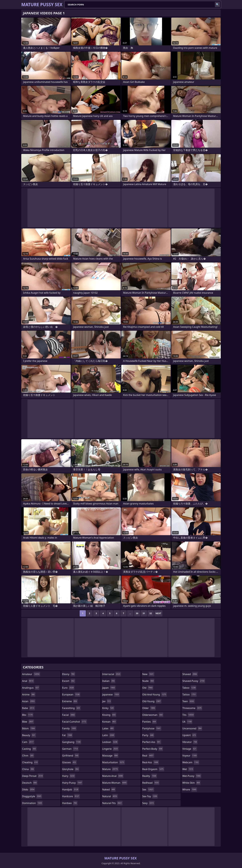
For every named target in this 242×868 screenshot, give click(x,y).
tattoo (189, 694)
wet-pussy (192, 776)
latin (108, 735)
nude (148, 681)
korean (109, 722)
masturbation (113, 762)
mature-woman (115, 783)
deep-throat (33, 776)
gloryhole (71, 769)
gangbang (72, 742)
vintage (190, 749)
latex (108, 728)
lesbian (110, 742)
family (69, 728)
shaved (190, 674)
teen (188, 701)
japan (109, 688)
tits (188, 715)
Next (158, 613)
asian (29, 701)
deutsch (30, 783)
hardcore (71, 796)
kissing (109, 715)
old (148, 688)
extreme (70, 701)
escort (69, 681)
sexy (148, 803)
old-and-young (155, 694)
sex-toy (150, 796)
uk (187, 722)
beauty (29, 735)
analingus (31, 688)
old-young (152, 701)
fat (67, 735)
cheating (30, 762)
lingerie (110, 749)
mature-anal (113, 776)
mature (110, 769)
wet (188, 769)
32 (151, 613)
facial (69, 715)
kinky (108, 708)
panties (149, 722)
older (149, 708)
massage (110, 756)
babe (28, 708)
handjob (71, 789)
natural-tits (112, 803)
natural (110, 796)
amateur (31, 674)
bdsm (29, 728)
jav (107, 701)
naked (109, 789)
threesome (192, 708)
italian (109, 681)
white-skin (191, 783)
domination (32, 803)
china (28, 769)
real (148, 756)
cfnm (28, 756)
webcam (191, 762)
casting (29, 749)
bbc (28, 715)
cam (28, 742)
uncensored (192, 728)
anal (28, 681)
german (70, 749)
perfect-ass (152, 742)
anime (29, 694)
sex (148, 789)
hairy (69, 776)
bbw (28, 722)
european (71, 694)
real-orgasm (153, 769)
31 (144, 613)
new (148, 674)
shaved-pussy (194, 681)
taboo (189, 688)
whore (190, 789)
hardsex (70, 803)
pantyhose (152, 728)
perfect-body (153, 749)
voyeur (190, 756)
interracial (112, 674)
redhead (151, 783)
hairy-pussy (72, 783)
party (148, 735)
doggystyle (32, 796)
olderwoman (153, 715)
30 (137, 613)
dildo (29, 789)
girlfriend (71, 756)
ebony (69, 674)
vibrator (190, 742)
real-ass (151, 762)
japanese (111, 694)
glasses (70, 762)
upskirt (189, 735)
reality (150, 776)
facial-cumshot (75, 722)
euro (68, 688)
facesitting (71, 708)
